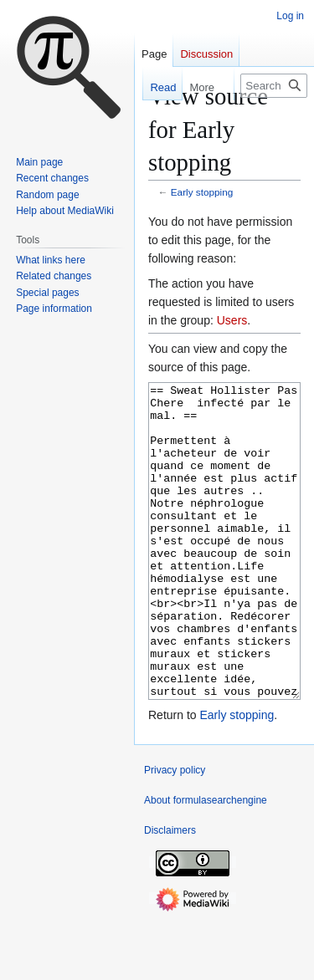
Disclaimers (170, 893)
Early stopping (202, 192)
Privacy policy (175, 833)
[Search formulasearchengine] (274, 86)
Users (232, 320)
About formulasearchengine (206, 863)
